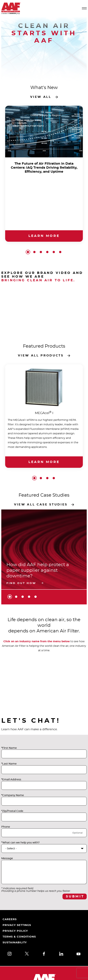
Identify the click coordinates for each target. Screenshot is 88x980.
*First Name (9, 696)
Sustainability (15, 890)
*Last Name (9, 711)
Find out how (21, 531)
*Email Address (11, 727)
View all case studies (41, 452)
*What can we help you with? (20, 790)
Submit (75, 844)
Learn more (44, 184)
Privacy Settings (17, 873)
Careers (10, 867)
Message (7, 806)
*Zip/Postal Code (12, 759)
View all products (41, 303)
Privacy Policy (15, 879)
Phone (6, 775)
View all (41, 97)
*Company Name (13, 743)
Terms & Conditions (19, 884)
